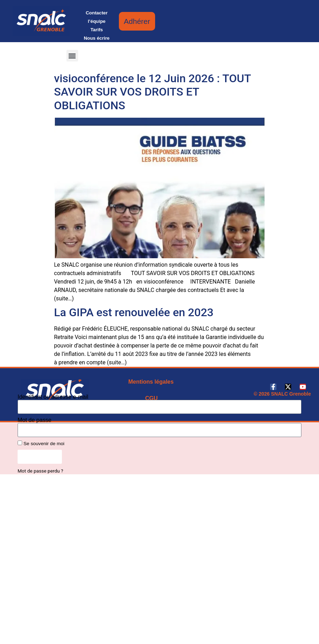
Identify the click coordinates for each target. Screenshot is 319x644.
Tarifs (97, 30)
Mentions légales (151, 382)
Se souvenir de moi (41, 443)
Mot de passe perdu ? (40, 471)
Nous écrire (97, 38)
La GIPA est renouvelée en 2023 (134, 312)
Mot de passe (34, 420)
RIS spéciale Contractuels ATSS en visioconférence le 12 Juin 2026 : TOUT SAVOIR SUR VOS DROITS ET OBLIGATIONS (153, 85)
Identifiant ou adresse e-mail (53, 397)
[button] (72, 56)
